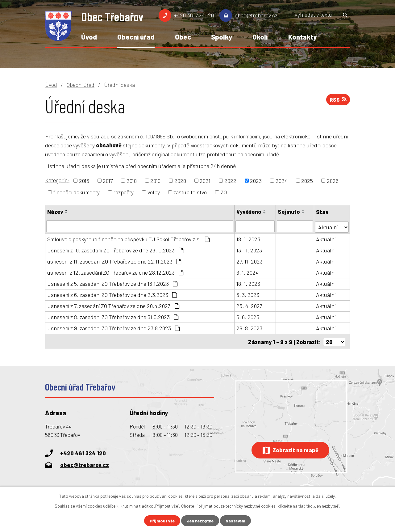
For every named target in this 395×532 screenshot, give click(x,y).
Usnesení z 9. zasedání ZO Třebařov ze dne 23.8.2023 (113, 327)
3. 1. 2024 (248, 272)
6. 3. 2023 (248, 294)
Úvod (89, 37)
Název (55, 212)
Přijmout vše (161, 521)
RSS (337, 100)
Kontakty (302, 37)
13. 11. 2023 (249, 250)
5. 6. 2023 (248, 316)
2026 (333, 180)
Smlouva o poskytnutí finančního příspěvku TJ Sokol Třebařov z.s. (128, 239)
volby (154, 192)
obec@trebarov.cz (256, 15)
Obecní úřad (136, 37)
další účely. (326, 496)
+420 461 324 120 (194, 15)
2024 (282, 180)
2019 (155, 180)
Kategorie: (57, 180)
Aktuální (326, 239)
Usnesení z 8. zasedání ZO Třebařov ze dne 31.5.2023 (113, 316)
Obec (183, 37)
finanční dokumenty (77, 192)
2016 (84, 180)
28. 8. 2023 (250, 327)
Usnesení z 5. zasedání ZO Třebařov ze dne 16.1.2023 (112, 283)
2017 (108, 180)
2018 (132, 180)
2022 (230, 180)
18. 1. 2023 (249, 239)
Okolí (260, 37)
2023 (256, 180)
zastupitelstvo (190, 192)
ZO (224, 192)
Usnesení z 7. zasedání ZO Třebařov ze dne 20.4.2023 (113, 305)
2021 (205, 180)
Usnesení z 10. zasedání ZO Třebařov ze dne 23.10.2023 (115, 250)
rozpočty (123, 192)
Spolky (222, 37)
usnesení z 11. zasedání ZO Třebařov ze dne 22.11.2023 (114, 261)
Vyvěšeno (249, 212)
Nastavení (237, 521)
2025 (307, 180)
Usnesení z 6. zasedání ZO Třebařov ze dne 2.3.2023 (112, 294)
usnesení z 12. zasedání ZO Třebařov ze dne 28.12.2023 (115, 272)
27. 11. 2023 (250, 261)
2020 (180, 180)
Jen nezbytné (200, 521)
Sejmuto (289, 212)
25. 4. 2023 (250, 305)
